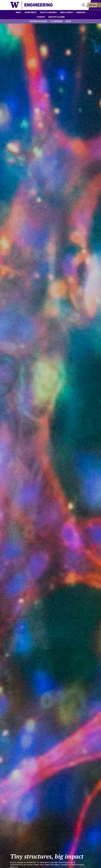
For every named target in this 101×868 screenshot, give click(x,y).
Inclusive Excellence (38, 21)
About (19, 12)
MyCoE (68, 21)
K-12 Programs (56, 21)
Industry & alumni (56, 17)
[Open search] (83, 5)
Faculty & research (48, 12)
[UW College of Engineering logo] (32, 5)
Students (41, 17)
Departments (31, 12)
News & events (66, 12)
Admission (81, 12)
